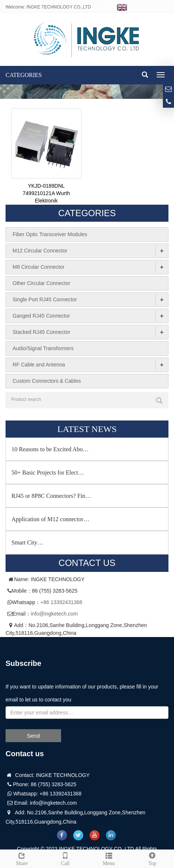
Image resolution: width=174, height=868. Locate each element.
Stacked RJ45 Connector (41, 332)
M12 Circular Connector (40, 251)
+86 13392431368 (61, 602)
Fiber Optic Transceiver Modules (50, 234)
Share (22, 858)
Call (66, 858)
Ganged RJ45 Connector (41, 316)
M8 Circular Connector (39, 267)
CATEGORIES (24, 75)
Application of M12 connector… (50, 519)
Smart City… (27, 542)
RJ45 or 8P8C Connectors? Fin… (51, 496)
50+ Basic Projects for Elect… (48, 472)
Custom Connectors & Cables (47, 381)
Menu (109, 858)
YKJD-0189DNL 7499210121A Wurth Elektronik (46, 193)
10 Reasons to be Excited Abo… (50, 449)
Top (153, 858)
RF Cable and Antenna (39, 365)
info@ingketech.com (54, 614)
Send (33, 736)
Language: (111, 7)
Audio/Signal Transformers (43, 348)
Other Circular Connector (41, 283)
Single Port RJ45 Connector (45, 299)
